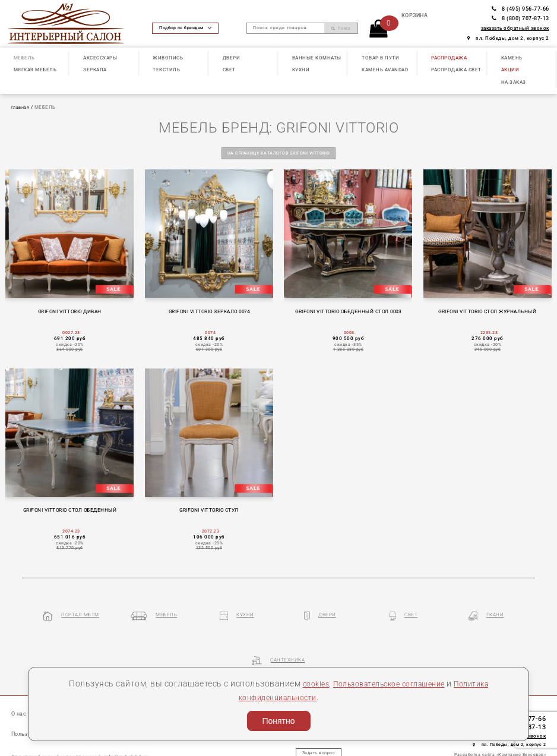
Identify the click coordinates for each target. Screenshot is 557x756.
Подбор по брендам (185, 28)
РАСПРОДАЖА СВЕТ (456, 70)
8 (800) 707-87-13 (520, 18)
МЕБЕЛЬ (24, 58)
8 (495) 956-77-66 (520, 9)
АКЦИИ (510, 70)
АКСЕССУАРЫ (100, 58)
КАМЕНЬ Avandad (385, 70)
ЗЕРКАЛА (95, 70)
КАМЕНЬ (512, 58)
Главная (21, 107)
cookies (304, 683)
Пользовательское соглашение (388, 683)
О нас (20, 675)
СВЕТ (229, 70)
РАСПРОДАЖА (449, 58)
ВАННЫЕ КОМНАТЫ (317, 58)
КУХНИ (301, 70)
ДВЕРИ (232, 58)
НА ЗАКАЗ (514, 82)
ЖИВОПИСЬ (168, 58)
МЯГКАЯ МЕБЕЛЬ (35, 70)
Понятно (278, 721)
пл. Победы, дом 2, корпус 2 (508, 38)
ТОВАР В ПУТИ (380, 58)
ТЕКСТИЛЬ (166, 70)
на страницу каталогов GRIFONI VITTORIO (278, 153)
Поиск (341, 29)
